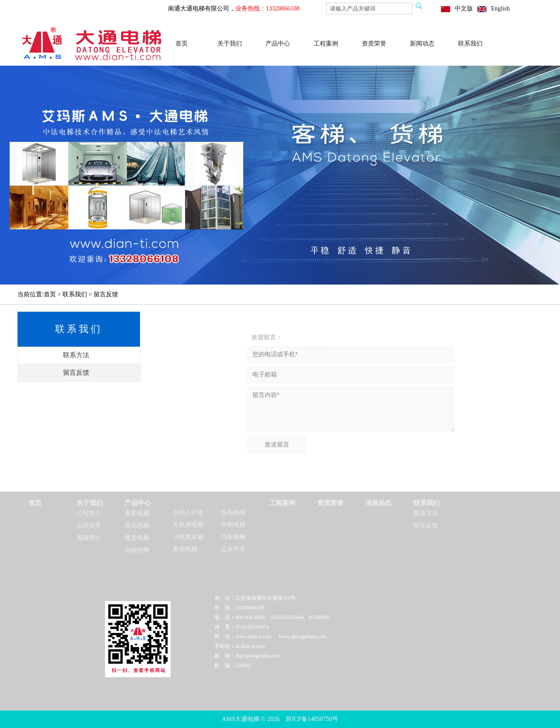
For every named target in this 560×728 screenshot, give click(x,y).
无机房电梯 (188, 525)
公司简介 (89, 513)
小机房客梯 (188, 537)
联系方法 (426, 513)
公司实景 (89, 526)
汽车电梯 (233, 537)
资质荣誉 (374, 44)
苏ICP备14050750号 (312, 719)
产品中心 (278, 44)
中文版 (464, 9)
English (500, 9)
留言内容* (351, 409)
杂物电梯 (233, 525)
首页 (182, 44)
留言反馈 (426, 526)
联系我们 (470, 44)
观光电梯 (137, 526)
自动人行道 (188, 512)
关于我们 (230, 44)
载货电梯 (137, 538)
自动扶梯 (137, 550)
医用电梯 (233, 512)
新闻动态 (422, 44)
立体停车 (233, 549)
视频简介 (89, 538)
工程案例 (326, 44)
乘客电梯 (137, 513)
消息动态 (378, 503)
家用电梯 (185, 549)
